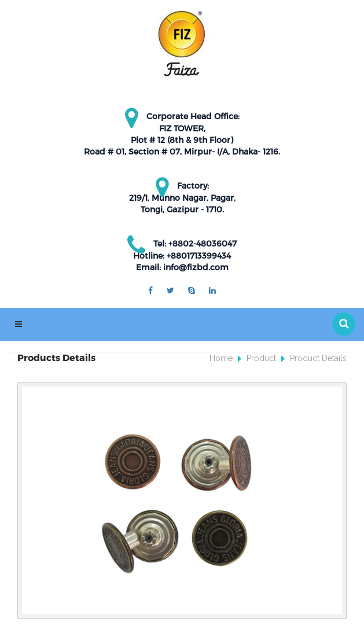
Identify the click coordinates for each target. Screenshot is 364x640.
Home (221, 358)
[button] (344, 324)
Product (261, 358)
